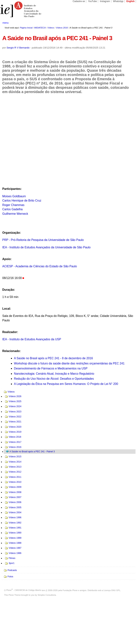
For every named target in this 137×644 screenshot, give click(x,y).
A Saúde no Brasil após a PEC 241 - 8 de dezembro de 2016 (53, 358)
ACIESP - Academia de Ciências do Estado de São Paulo (40, 266)
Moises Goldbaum (14, 196)
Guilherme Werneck (15, 214)
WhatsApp (118, 1)
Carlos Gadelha (12, 209)
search (127, 23)
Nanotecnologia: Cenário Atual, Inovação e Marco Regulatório (54, 374)
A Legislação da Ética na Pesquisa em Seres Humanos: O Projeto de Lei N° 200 (66, 384)
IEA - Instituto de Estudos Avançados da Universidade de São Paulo (46, 247)
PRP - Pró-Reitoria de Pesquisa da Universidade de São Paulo (43, 240)
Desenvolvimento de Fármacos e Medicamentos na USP (51, 368)
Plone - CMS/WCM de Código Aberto (24, 590)
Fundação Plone (70, 590)
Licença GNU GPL (112, 590)
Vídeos (51, 28)
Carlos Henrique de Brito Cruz (22, 201)
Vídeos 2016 (62, 28)
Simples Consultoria (47, 595)
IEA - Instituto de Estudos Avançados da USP (32, 339)
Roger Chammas (13, 205)
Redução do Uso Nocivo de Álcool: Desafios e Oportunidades (54, 379)
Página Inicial (26, 28)
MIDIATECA (40, 28)
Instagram (105, 1)
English (130, 1)
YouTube (93, 1)
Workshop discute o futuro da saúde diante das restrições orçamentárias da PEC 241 (69, 363)
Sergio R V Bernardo (18, 48)
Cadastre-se (79, 1)
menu (5, 23)
